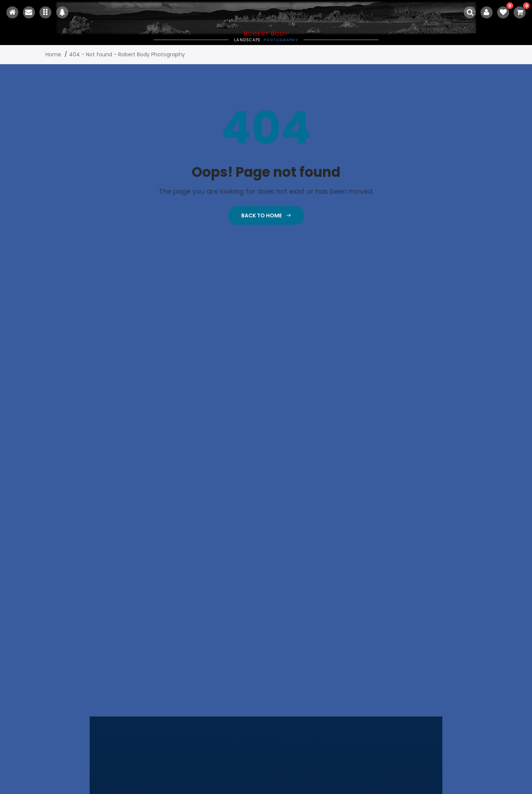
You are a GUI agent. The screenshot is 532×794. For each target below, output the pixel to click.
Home (53, 54)
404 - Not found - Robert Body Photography (127, 54)
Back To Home (266, 215)
